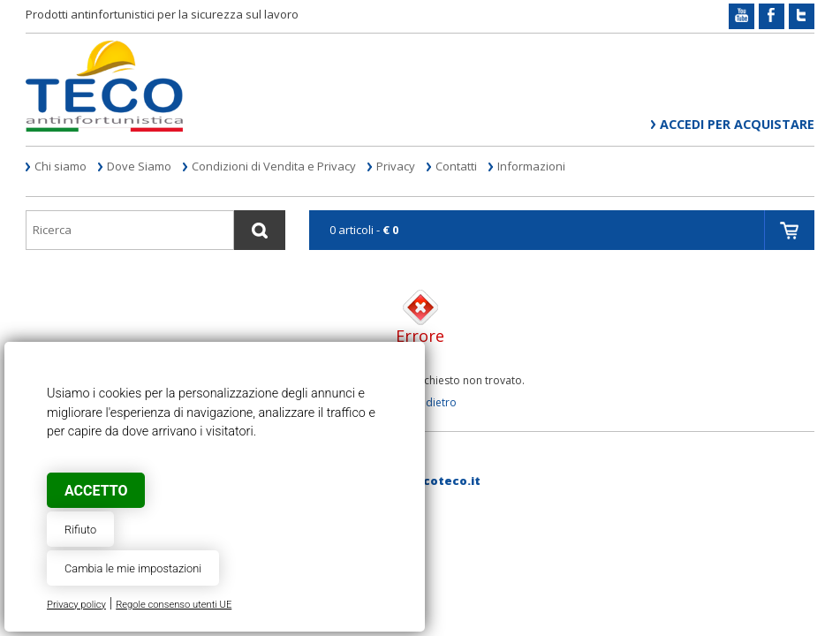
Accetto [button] (96, 491)
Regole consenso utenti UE (174, 605)
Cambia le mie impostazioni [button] (133, 568)
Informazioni (531, 166)
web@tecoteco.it (426, 481)
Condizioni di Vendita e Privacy (274, 166)
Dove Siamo (139, 166)
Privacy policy (76, 605)
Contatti (456, 166)
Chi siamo (61, 166)
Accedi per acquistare (737, 124)
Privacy (396, 166)
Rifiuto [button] (80, 530)
